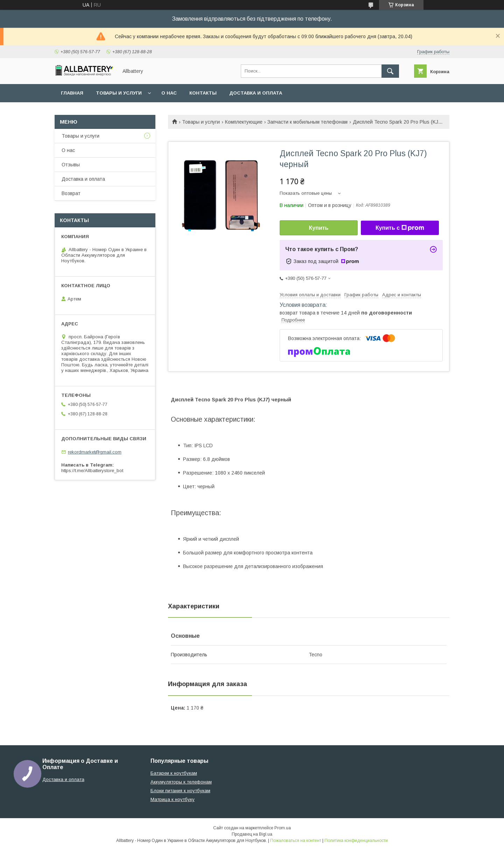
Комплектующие (244, 122)
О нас (169, 93)
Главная (72, 93)
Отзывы (71, 165)
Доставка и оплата (256, 93)
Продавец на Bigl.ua (252, 834)
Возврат (71, 193)
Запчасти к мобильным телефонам (307, 122)
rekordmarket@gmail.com (95, 452)
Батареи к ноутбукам (174, 773)
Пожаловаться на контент (296, 841)
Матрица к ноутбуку (173, 799)
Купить (319, 228)
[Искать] (390, 71)
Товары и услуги (119, 93)
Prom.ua (283, 828)
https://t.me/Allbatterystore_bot (92, 471)
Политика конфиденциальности (356, 841)
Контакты (203, 93)
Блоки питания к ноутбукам (180, 791)
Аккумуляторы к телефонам (181, 782)
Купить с (400, 228)
